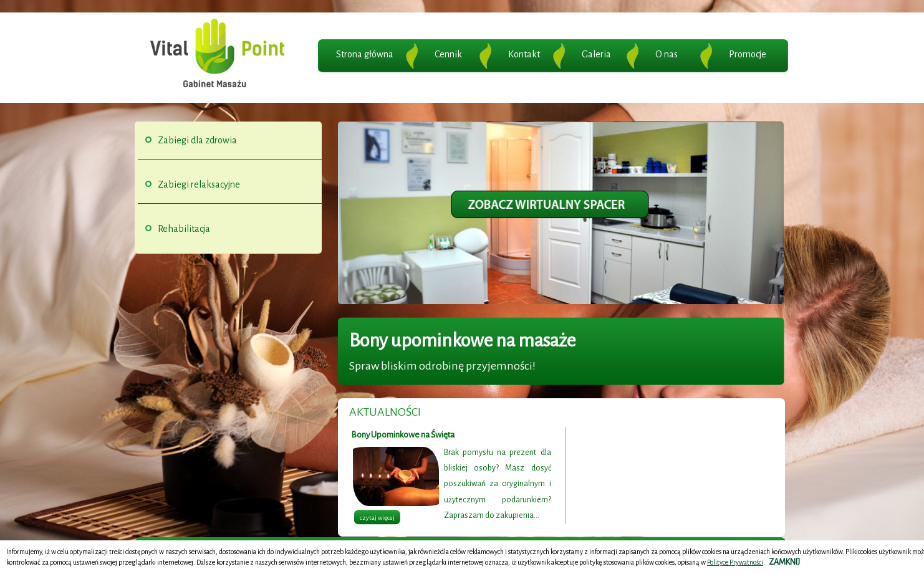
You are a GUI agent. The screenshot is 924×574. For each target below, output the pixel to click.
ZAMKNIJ (784, 562)
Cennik (448, 54)
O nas (667, 54)
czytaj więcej (377, 518)
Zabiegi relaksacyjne (199, 184)
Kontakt (524, 54)
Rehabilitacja (184, 229)
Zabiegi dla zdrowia (197, 140)
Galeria (596, 54)
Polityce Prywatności (735, 562)
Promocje (748, 54)
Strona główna (365, 54)
